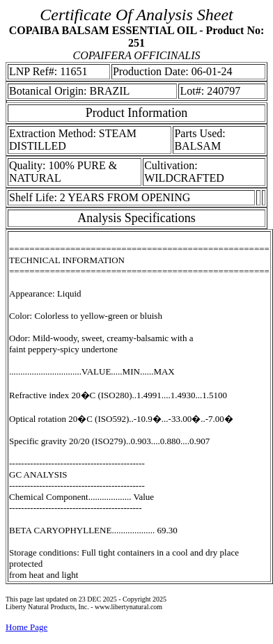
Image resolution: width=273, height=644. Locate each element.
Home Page (26, 627)
